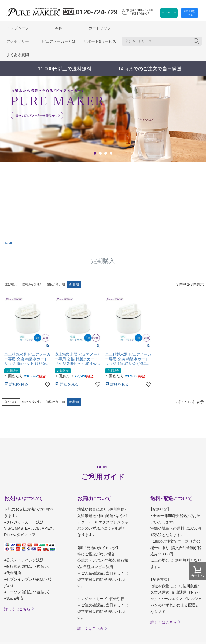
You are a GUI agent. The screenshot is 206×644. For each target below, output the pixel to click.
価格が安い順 (32, 284)
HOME (8, 243)
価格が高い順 (55, 284)
